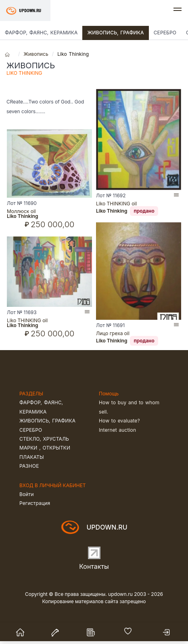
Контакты (94, 566)
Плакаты (32, 457)
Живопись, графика (115, 33)
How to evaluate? (119, 421)
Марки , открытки (45, 448)
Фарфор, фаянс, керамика (41, 33)
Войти (27, 494)
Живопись (36, 54)
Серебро (165, 33)
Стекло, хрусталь (44, 439)
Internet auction (117, 430)
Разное (29, 466)
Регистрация (35, 503)
